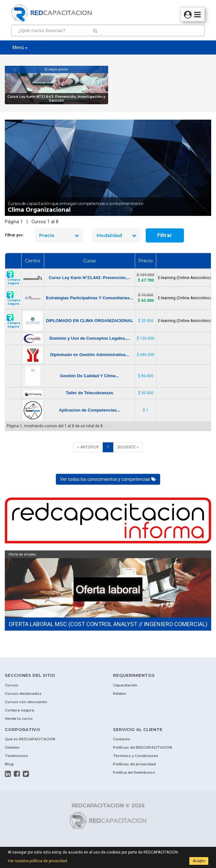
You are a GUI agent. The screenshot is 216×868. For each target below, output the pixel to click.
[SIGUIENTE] (128, 447)
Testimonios (17, 756)
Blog (9, 764)
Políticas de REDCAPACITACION (143, 747)
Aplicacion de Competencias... (90, 410)
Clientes (12, 747)
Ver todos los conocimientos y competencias (108, 479)
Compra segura (19, 710)
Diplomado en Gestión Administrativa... (90, 355)
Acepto (199, 861)
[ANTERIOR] (88, 447)
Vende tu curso (19, 719)
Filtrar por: (14, 235)
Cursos (12, 685)
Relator (120, 694)
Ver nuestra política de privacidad (37, 861)
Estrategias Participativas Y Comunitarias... (89, 298)
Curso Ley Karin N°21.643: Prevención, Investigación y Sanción (56, 99)
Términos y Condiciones (136, 756)
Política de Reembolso (134, 772)
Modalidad (117, 235)
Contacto (121, 739)
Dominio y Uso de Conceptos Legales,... (90, 338)
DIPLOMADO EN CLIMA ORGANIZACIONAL (90, 321)
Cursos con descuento (26, 702)
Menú (20, 47)
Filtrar (165, 235)
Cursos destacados (23, 694)
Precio (59, 235)
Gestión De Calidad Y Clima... (89, 376)
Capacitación (125, 685)
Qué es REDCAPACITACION (30, 739)
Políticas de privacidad (134, 764)
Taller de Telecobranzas (90, 393)
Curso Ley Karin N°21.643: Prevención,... (90, 278)
